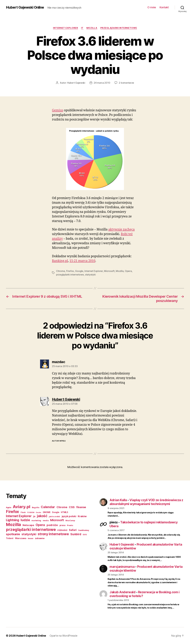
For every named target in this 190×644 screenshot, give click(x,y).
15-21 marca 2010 (82, 261)
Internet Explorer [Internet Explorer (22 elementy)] (19, 516)
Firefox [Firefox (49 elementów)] (12, 512)
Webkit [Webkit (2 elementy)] (30, 539)
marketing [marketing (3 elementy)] (36, 520)
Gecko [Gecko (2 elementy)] (38, 512)
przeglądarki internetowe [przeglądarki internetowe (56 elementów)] (31, 530)
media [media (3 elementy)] (46, 520)
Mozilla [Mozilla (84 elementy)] (13, 524)
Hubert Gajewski (76, 83)
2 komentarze (126, 83)
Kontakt (164, 7)
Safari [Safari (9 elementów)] (73, 530)
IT (82, 28)
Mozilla (92, 28)
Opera (128, 271)
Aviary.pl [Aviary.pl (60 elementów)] (22, 507)
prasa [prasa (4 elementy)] (62, 525)
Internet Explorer (65, 28)
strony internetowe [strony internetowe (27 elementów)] (53, 534)
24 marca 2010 (102, 83)
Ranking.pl (60, 261)
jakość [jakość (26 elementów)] (42, 516)
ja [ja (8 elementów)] (34, 516)
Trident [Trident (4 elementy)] (10, 538)
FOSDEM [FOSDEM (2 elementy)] (31, 512)
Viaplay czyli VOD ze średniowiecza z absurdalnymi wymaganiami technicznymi (146, 502)
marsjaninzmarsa (122, 567)
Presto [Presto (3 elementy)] (70, 525)
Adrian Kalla (118, 500)
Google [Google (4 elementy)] (56, 512)
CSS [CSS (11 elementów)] (72, 507)
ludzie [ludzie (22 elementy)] (25, 520)
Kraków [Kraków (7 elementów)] (82, 516)
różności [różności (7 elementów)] (62, 530)
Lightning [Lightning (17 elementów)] (13, 520)
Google (79, 271)
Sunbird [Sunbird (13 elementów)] (76, 534)
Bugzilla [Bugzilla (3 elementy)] (36, 507)
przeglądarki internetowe (119, 28)
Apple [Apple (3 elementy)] (9, 507)
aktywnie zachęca (122, 229)
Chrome (60, 271)
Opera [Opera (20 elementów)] (40, 525)
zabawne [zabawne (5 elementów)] (40, 538)
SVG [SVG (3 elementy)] (85, 535)
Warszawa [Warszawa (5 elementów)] (21, 538)
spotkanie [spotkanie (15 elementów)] (13, 534)
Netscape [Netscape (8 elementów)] (28, 525)
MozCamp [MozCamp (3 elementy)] (70, 520)
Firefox (70, 271)
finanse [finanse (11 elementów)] (81, 507)
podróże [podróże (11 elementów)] (52, 525)
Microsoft (109, 271)
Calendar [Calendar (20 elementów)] (48, 507)
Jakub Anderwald (122, 592)
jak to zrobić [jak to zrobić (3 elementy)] (54, 516)
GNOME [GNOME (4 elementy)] (47, 512)
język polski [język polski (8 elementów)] (69, 516)
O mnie (152, 7)
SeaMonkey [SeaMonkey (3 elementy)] (84, 530)
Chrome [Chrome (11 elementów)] (62, 507)
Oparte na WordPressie (63, 636)
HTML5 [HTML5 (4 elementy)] (64, 512)
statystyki (90, 275)
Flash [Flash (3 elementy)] (23, 512)
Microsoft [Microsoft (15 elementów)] (57, 520)
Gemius (58, 110)
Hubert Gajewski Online (25, 7)
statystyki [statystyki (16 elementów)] (29, 534)
